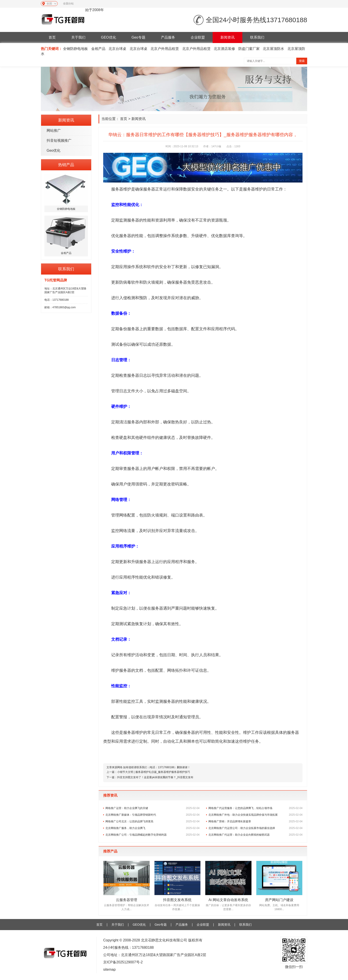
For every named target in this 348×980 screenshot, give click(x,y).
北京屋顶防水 (273, 49)
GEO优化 (109, 37)
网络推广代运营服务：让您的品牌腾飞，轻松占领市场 (255, 808)
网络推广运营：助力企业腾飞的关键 (152, 808)
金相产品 (98, 49)
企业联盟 (198, 37)
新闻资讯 (227, 37)
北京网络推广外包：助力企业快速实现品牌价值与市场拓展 (255, 815)
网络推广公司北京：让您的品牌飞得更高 (152, 821)
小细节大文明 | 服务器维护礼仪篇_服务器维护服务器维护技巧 (154, 772)
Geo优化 (53, 150)
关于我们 (78, 37)
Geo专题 (138, 37)
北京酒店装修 (224, 49)
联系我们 (257, 37)
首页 (52, 37)
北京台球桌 (117, 49)
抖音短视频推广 (59, 140)
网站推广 (54, 131)
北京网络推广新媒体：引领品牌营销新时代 (152, 815)
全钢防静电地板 (75, 49)
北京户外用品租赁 (165, 49)
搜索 (302, 61)
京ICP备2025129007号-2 (123, 962)
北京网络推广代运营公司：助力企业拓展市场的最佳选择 (255, 828)
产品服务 (168, 37)
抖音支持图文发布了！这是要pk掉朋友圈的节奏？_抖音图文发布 (155, 777)
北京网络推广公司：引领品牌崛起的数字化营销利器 (152, 835)
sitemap (109, 969)
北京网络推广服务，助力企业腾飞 (152, 828)
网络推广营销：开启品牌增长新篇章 (255, 821)
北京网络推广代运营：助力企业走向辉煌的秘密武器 (255, 835)
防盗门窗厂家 (249, 49)
